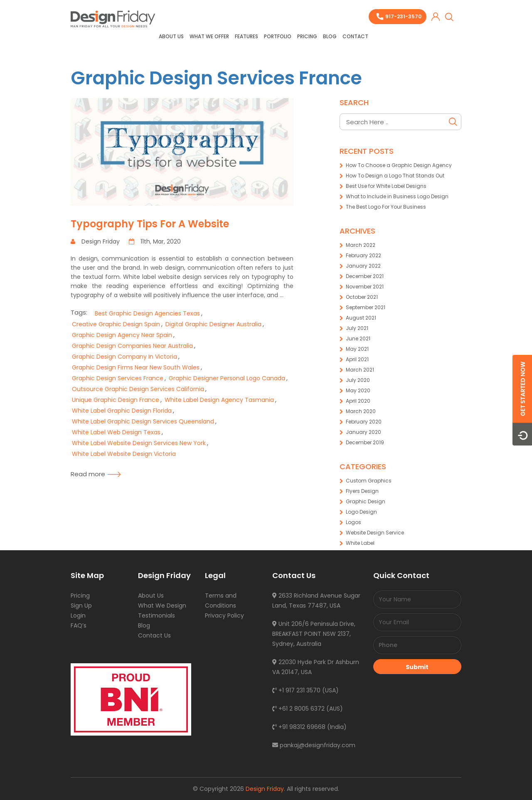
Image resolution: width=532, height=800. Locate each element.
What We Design (162, 606)
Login (78, 615)
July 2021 (357, 328)
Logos (353, 522)
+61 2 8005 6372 (298, 709)
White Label (360, 543)
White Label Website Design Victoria (124, 454)
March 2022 (361, 245)
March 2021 (360, 370)
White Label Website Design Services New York (139, 443)
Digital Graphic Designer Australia (213, 324)
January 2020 (363, 432)
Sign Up (81, 606)
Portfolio (278, 36)
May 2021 (357, 349)
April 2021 (357, 359)
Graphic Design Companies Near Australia (132, 346)
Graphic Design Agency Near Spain (122, 335)
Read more (96, 474)
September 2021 (366, 307)
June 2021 (358, 338)
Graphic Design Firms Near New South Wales (136, 367)
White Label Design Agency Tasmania (219, 400)
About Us (171, 36)
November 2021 (365, 287)
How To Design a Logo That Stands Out (395, 176)
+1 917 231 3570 (296, 690)
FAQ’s (79, 625)
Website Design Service (375, 533)
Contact (355, 36)
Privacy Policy (224, 615)
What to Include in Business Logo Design (397, 196)
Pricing (307, 36)
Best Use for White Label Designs (386, 186)
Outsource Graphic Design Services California (138, 389)
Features (246, 36)
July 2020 (358, 380)
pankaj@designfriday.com (314, 745)
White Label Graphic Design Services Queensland (143, 421)
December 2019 (365, 442)
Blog (330, 36)
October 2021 (362, 297)
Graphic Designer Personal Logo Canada (227, 378)
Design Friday (265, 789)
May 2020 (358, 390)
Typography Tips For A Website (150, 224)
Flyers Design (362, 491)
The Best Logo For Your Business (386, 207)
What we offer (209, 36)
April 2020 (358, 401)
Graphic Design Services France (216, 78)
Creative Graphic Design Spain (116, 324)
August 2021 (361, 318)
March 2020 (361, 411)
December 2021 (365, 276)
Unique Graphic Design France (116, 400)
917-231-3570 (403, 16)
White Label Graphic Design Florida (122, 411)
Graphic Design (366, 501)
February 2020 (364, 422)
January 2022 (363, 266)
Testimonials (156, 615)
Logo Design (361, 512)
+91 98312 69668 (299, 727)
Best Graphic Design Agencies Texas (147, 313)
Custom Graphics (369, 481)
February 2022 (363, 255)
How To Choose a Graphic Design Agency (399, 165)
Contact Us (154, 635)
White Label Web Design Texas (116, 432)
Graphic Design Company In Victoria (124, 357)
